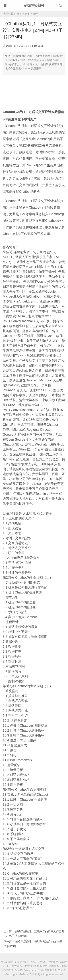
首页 (19, 14)
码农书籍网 (34, 5)
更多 (27, 14)
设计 (35, 14)
